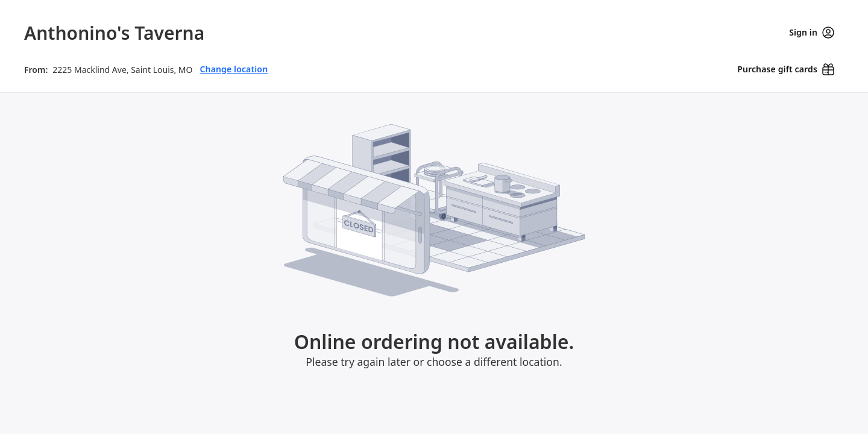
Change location (234, 62)
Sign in (812, 33)
